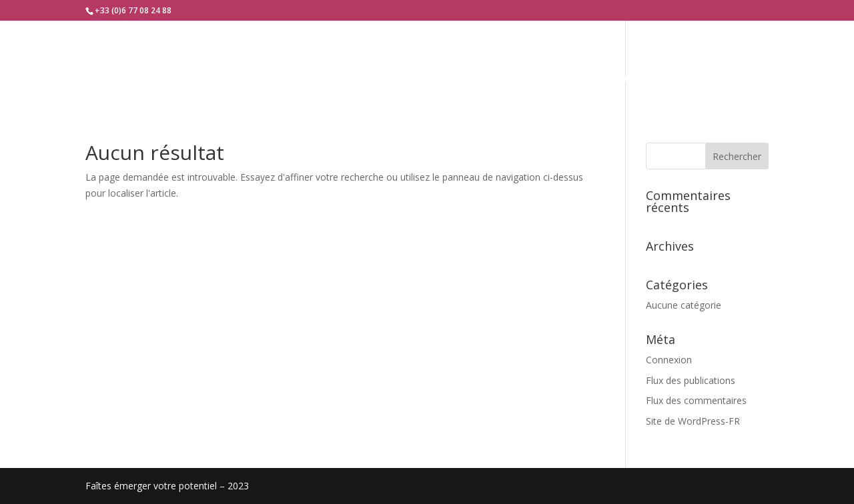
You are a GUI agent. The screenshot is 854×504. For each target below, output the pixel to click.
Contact (638, 79)
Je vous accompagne (413, 79)
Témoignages (541, 79)
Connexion (669, 360)
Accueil (223, 79)
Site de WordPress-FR (693, 421)
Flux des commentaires (696, 400)
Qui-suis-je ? (301, 79)
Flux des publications (691, 380)
